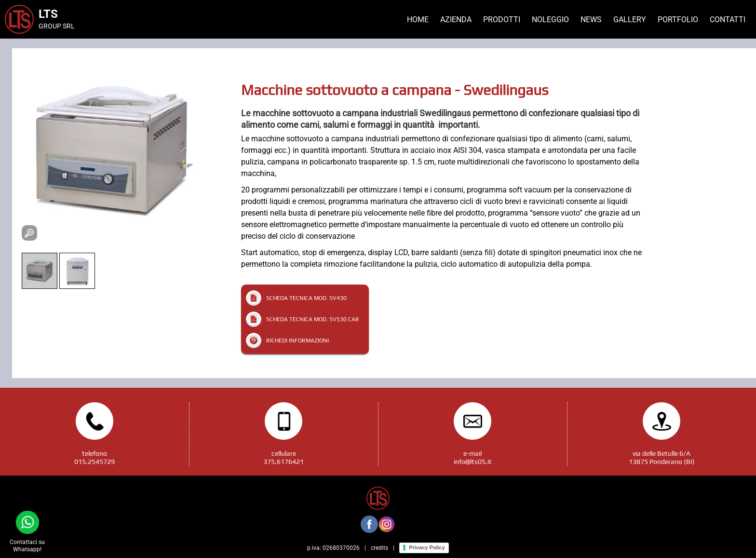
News (591, 20)
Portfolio (678, 20)
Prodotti (502, 20)
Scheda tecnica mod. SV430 (306, 298)
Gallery (630, 20)
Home (418, 20)
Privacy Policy (427, 547)
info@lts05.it (473, 462)
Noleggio (550, 20)
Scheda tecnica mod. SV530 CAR (313, 319)
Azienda (456, 20)
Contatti (728, 20)
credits (379, 548)
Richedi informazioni (297, 340)
